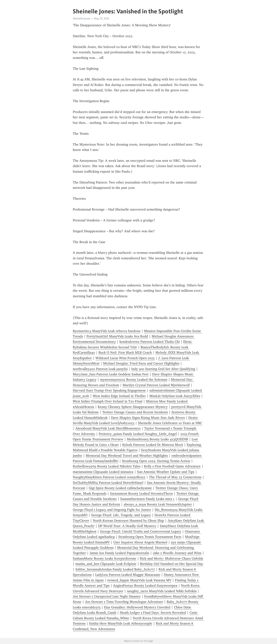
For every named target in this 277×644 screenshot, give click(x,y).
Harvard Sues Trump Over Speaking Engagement (109, 390)
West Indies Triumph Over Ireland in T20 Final (108, 401)
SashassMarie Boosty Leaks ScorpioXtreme (104, 558)
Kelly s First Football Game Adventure (172, 466)
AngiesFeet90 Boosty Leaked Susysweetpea (145, 586)
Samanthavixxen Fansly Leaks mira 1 (147, 499)
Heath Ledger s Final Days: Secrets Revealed (153, 613)
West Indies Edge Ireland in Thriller (119, 396)
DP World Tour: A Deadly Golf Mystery (127, 526)
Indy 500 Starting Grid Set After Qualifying (163, 369)
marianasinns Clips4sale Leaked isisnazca (103, 472)
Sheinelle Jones (82, 18)
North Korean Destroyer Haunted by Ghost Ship (128, 521)
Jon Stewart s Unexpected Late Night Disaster (107, 596)
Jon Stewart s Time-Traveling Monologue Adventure (124, 602)
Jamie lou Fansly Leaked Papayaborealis (119, 553)
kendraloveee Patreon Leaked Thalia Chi (150, 342)
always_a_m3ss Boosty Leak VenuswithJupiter (158, 504)
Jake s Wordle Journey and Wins (177, 553)
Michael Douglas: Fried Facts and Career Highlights (141, 363)
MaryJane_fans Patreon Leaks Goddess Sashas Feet (111, 374)
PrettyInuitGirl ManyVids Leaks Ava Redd (117, 336)
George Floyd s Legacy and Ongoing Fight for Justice (112, 510)
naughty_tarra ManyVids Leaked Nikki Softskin (162, 591)
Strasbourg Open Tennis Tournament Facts (150, 537)
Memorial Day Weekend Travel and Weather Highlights (127, 456)
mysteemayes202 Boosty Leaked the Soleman (134, 380)
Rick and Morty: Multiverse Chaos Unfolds (171, 558)
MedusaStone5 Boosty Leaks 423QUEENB (157, 439)
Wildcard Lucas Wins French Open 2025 (125, 358)
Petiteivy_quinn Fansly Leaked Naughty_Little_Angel (138, 434)
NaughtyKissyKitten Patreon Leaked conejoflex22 (109, 477)
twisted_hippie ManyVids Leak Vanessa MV (139, 580)
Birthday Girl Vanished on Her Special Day (172, 564)
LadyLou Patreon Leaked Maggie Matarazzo (128, 575)
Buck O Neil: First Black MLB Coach (125, 352)
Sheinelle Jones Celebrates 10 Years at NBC (170, 423)
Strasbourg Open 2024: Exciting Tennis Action (156, 461)
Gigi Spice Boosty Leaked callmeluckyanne (120, 488)
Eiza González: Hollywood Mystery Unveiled (137, 607)
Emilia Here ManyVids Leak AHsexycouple (121, 623)
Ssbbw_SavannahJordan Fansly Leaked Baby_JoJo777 (115, 569)
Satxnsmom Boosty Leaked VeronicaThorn (141, 493)
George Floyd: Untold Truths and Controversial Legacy (141, 531)
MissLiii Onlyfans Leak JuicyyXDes (175, 396)
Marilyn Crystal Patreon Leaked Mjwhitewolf (156, 385)
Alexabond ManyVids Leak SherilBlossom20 (108, 428)
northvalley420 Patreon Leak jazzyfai (100, 369)
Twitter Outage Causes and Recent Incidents (135, 412)
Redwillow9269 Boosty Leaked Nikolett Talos (107, 466)
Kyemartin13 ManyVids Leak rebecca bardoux (107, 331)
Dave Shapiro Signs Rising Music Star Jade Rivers (148, 418)
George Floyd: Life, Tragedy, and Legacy (121, 515)
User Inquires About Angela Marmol (140, 542)
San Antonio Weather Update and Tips (166, 472)
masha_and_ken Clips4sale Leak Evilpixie (106, 564)
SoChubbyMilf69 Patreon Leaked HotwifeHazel (108, 483)
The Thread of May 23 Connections (175, 477)
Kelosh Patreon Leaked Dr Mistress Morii (153, 445)
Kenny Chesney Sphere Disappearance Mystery (133, 407)
